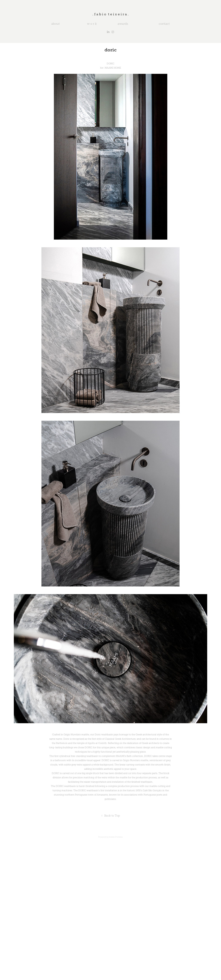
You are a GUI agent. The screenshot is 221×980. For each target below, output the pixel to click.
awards (123, 24)
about (55, 24)
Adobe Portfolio (116, 837)
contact (164, 24)
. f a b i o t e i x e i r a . (110, 14)
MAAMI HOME (113, 68)
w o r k (92, 24)
